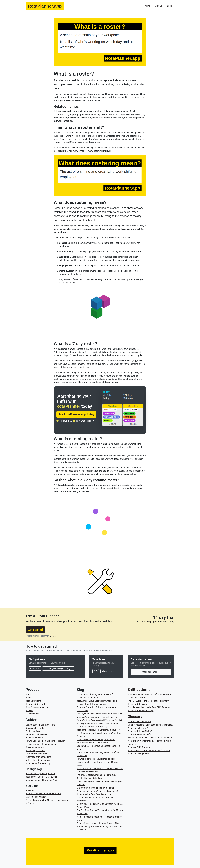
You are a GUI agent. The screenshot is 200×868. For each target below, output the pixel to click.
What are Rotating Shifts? (140, 731)
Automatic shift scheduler (38, 760)
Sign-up (159, 6)
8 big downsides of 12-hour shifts (92, 743)
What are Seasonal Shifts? (140, 734)
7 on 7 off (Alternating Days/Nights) (58, 668)
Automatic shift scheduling (38, 757)
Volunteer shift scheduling (38, 763)
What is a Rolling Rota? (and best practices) (97, 791)
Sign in (53, 636)
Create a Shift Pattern (36, 728)
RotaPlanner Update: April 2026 (40, 774)
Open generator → (151, 672)
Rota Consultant (33, 701)
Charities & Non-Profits (36, 704)
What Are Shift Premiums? (140, 747)
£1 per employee (149, 621)
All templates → (108, 671)
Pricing (147, 6)
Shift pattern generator (36, 754)
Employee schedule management (41, 744)
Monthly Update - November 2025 (41, 780)
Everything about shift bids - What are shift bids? (150, 738)
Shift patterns (139, 690)
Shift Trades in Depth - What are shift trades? (149, 751)
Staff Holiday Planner (36, 797)
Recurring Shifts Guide (36, 734)
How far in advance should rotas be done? (97, 759)
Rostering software (35, 747)
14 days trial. (66, 421)
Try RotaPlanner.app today (76, 414)
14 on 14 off (35, 668)
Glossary (135, 717)
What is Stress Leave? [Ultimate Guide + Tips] (98, 823)
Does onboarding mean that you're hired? (96, 740)
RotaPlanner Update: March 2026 (41, 777)
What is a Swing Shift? (138, 754)
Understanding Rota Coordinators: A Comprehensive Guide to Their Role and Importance (95, 797)
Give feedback (32, 714)
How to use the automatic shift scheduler (45, 741)
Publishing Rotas (34, 731)
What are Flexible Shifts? (139, 722)
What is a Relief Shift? (138, 728)
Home (28, 694)
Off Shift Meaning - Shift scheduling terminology (150, 725)
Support (29, 711)
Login (170, 6)
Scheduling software (35, 751)
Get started (35, 630)
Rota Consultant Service (37, 707)
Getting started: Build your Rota (40, 725)
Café (96, 671)
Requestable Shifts (34, 738)
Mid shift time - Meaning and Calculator (95, 788)
